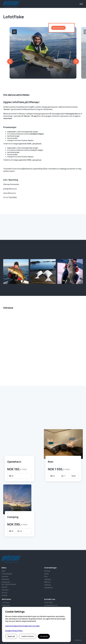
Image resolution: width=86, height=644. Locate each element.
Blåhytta (47, 582)
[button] (81, 4)
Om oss (4, 593)
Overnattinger (7, 574)
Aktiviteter (5, 579)
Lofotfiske (6, 603)
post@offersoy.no (51, 605)
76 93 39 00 (48, 603)
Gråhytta (47, 585)
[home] (11, 4)
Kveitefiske (6, 605)
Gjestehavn (49, 588)
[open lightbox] (14, 32)
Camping (48, 579)
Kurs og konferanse (9, 584)
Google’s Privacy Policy (14, 631)
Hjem (4, 571)
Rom (46, 576)
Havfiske (5, 576)
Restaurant (6, 582)
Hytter (47, 574)
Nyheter (5, 587)
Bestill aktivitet (58, 28)
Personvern (78, 640)
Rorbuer (47, 571)
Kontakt (4, 595)
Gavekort (5, 590)
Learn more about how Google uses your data (22, 626)
